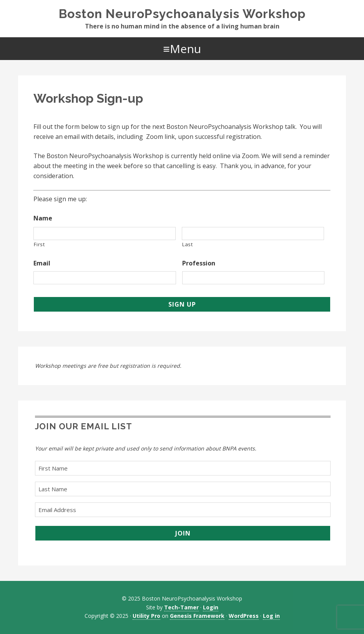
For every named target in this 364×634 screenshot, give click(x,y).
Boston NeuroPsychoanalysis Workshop (182, 14)
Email (42, 263)
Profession (199, 263)
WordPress (244, 616)
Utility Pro (146, 616)
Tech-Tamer (181, 607)
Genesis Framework (197, 616)
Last (188, 244)
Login (211, 607)
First (39, 244)
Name (43, 218)
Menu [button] (185, 49)
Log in (271, 616)
